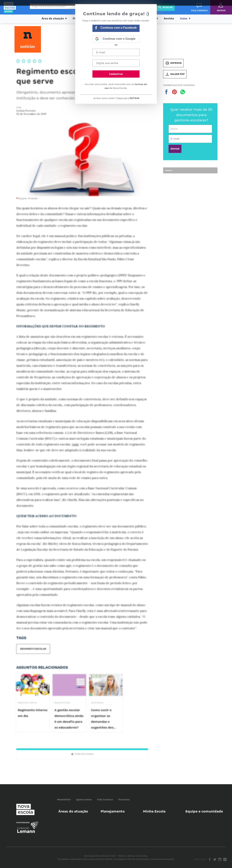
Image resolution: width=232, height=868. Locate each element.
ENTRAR (134, 98)
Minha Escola (154, 811)
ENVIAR (175, 149)
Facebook (210, 859)
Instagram (220, 859)
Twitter (215, 859)
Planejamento (113, 811)
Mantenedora (23, 823)
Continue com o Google (115, 39)
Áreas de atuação (73, 811)
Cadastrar (116, 74)
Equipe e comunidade (204, 811)
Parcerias (124, 800)
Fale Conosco (105, 800)
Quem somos (84, 800)
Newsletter (64, 800)
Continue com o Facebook (116, 28)
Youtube (225, 859)
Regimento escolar (33, 649)
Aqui (75, 444)
